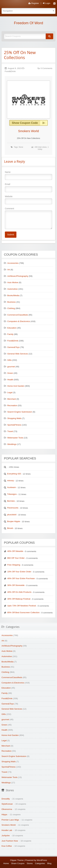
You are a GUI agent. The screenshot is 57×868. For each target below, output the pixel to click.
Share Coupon (18, 863)
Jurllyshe (6, 836)
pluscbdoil (12, 515)
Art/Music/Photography (18, 276)
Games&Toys (13, 347)
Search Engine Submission (20, 412)
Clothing (11, 308)
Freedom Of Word (29, 23)
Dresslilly (6, 799)
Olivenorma (7, 809)
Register (34, 3)
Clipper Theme (17, 860)
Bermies (11, 501)
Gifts (9, 360)
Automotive (12, 289)
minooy (10, 481)
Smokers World (28, 131)
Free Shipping (14, 565)
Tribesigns (12, 494)
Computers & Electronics (19, 321)
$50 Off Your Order (16, 558)
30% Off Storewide (16, 585)
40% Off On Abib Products (19, 592)
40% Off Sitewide (15, 551)
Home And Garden (16, 386)
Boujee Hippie (14, 521)
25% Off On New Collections (20, 55)
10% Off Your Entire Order (19, 572)
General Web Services (18, 354)
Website (28, 200)
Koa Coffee (7, 846)
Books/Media (13, 295)
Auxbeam (11, 487)
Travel (10, 431)
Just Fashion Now (10, 841)
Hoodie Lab (7, 830)
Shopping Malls (14, 418)
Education (12, 328)
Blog (49, 863)
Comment (28, 218)
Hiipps (4, 815)
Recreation (12, 405)
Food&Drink (10, 71)
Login (47, 3)
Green (10, 373)
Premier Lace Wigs (10, 820)
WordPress (42, 860)
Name (28, 175)
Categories (40, 863)
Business (11, 302)
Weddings (12, 444)
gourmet (11, 367)
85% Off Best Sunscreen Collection (23, 612)
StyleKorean (7, 804)
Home (6, 863)
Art (9, 270)
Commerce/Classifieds (18, 315)
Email (28, 187)
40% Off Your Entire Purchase (21, 578)
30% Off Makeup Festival (19, 599)
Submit (11, 235)
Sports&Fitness (14, 425)
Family (10, 334)
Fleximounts (13, 508)
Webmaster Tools (15, 438)
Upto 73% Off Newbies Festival (22, 606)
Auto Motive (13, 282)
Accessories (13, 263)
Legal (10, 392)
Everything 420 (14, 474)
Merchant (12, 399)
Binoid (10, 528)
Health (10, 380)
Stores (30, 863)
